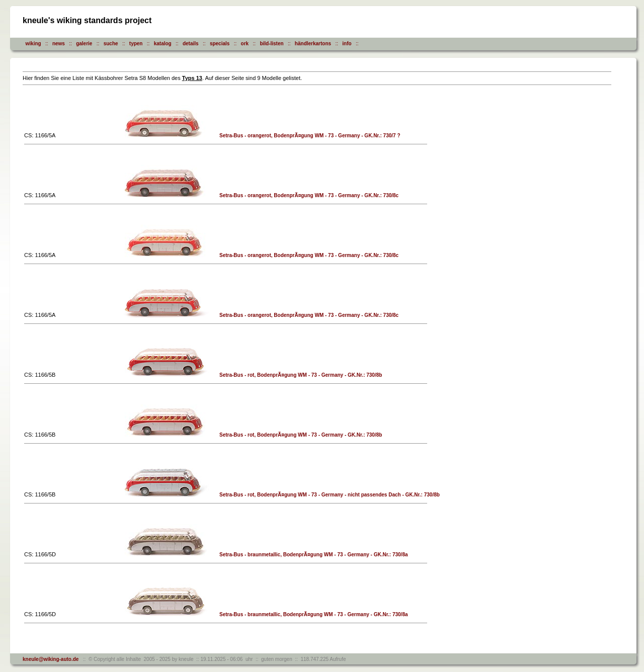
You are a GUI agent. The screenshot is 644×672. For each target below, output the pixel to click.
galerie (84, 44)
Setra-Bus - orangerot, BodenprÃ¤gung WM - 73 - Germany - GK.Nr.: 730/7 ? (310, 136)
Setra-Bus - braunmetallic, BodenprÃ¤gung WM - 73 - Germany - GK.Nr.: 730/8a (314, 555)
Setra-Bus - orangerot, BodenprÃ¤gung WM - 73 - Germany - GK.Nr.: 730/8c (309, 195)
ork (245, 44)
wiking (33, 44)
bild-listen (271, 44)
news (59, 44)
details (191, 44)
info (347, 44)
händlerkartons (313, 44)
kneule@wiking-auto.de (51, 659)
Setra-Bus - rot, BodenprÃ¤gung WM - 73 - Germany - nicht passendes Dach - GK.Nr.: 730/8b (330, 495)
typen (136, 44)
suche (111, 44)
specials (220, 44)
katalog (163, 44)
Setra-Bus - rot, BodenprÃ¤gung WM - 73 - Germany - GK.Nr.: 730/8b (301, 375)
